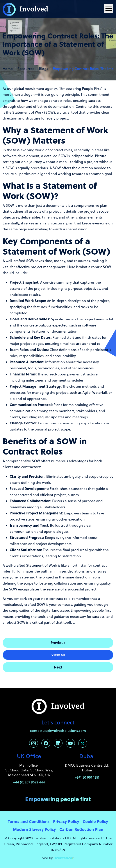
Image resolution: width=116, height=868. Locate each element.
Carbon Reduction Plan (81, 829)
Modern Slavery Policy (34, 829)
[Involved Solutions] (25, 9)
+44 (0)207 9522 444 (29, 782)
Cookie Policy (95, 821)
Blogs (44, 69)
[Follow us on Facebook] (46, 743)
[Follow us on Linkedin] (58, 743)
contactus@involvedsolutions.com (58, 731)
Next (58, 667)
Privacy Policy (66, 821)
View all (58, 655)
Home (8, 69)
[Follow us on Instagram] (34, 743)
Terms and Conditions (29, 821)
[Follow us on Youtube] (70, 743)
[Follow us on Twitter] (83, 743)
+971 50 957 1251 (87, 777)
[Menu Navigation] (109, 9)
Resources (26, 69)
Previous (58, 643)
